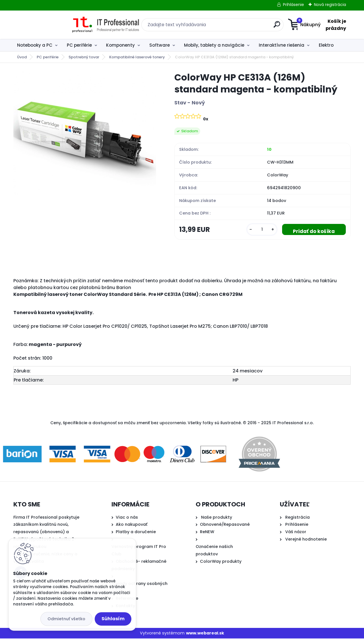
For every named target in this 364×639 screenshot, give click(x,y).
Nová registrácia (330, 5)
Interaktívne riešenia (282, 45)
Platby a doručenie (136, 532)
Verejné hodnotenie (306, 540)
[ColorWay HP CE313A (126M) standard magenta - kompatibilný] (85, 136)
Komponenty (120, 45)
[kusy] (260, 230)
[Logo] (48, 25)
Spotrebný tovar (84, 57)
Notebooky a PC (35, 45)
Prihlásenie (293, 5)
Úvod (22, 57)
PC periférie (79, 45)
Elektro (326, 45)
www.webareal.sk (205, 633)
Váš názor (296, 532)
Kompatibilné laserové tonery (137, 57)
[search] (238, 27)
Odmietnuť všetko (66, 619)
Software (160, 45)
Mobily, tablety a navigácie (214, 45)
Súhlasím (113, 619)
